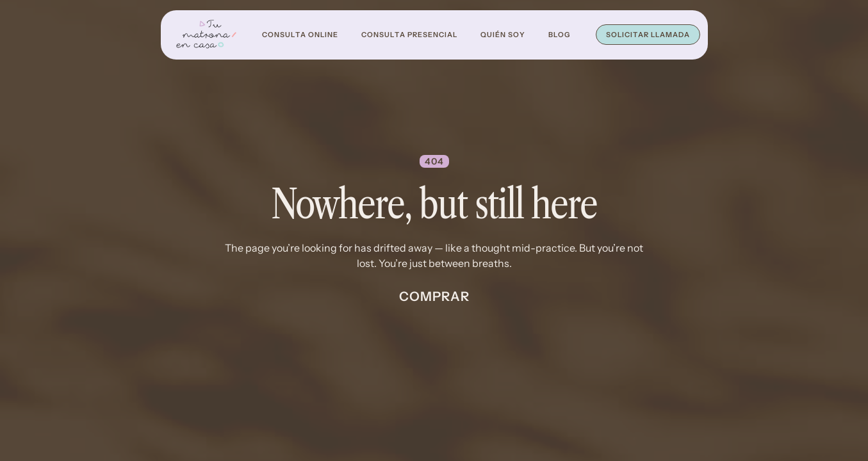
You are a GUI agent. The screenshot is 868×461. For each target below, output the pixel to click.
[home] (206, 35)
